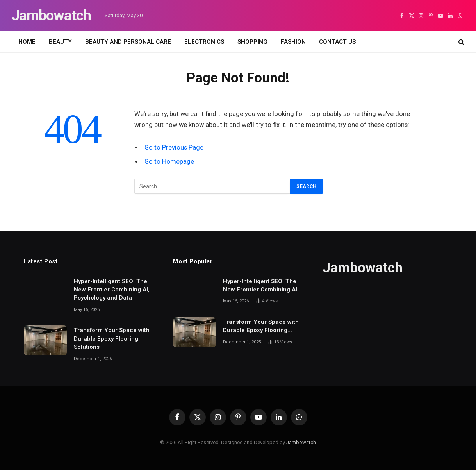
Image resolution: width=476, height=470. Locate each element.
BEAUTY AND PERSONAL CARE (128, 42)
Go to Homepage (169, 162)
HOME (27, 42)
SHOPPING (252, 42)
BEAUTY (60, 42)
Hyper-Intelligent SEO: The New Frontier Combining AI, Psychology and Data (112, 290)
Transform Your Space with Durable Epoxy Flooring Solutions (112, 339)
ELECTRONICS (204, 42)
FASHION (293, 42)
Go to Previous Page (174, 147)
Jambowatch (301, 442)
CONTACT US (337, 42)
